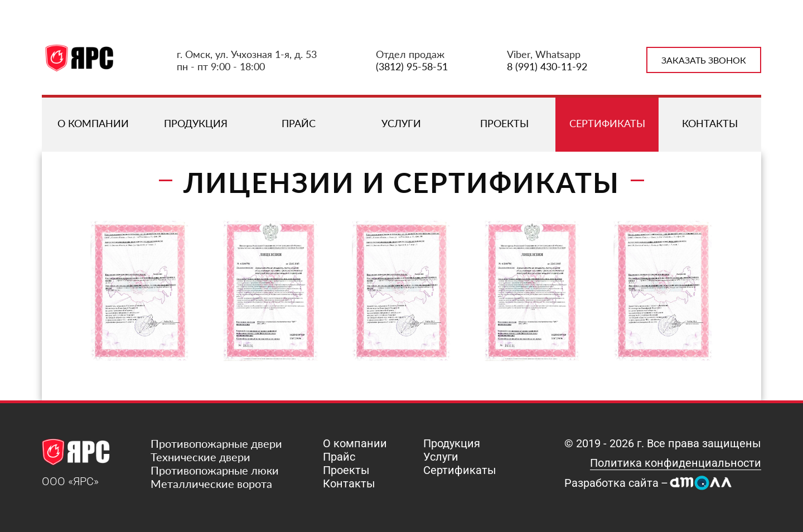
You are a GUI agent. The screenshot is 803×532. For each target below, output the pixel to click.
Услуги (401, 123)
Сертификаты (607, 123)
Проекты (504, 123)
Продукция (196, 123)
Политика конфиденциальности (676, 463)
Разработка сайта (611, 483)
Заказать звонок (704, 60)
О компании (93, 123)
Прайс (299, 123)
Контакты (710, 123)
